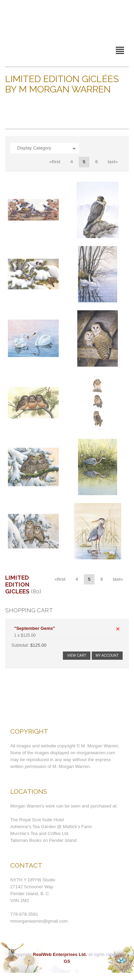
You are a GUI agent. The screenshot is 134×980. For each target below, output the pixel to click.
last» (113, 162)
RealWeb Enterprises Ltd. (60, 954)
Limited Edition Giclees (17, 584)
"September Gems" (35, 628)
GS (67, 961)
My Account (107, 655)
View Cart (76, 655)
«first (55, 162)
